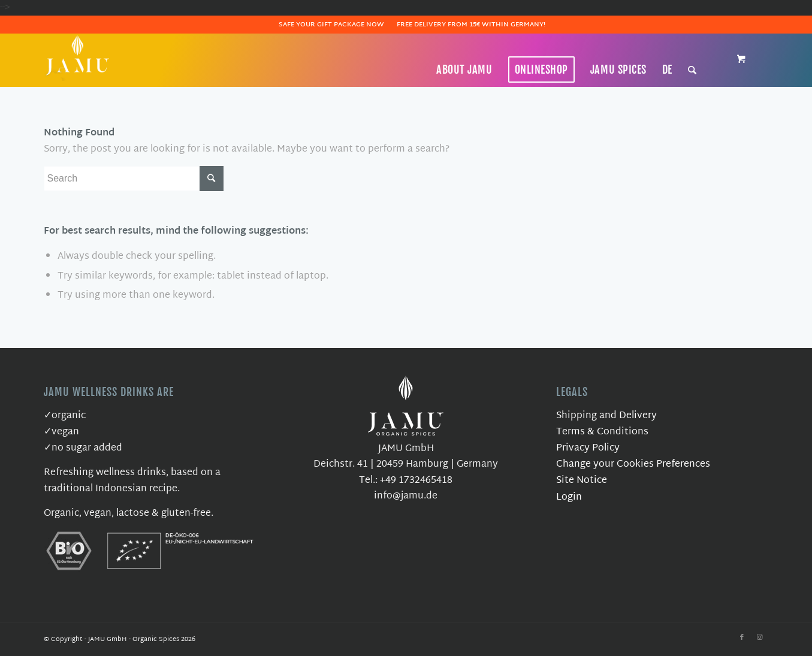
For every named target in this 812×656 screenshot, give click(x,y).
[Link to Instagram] (760, 637)
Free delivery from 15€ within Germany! (471, 25)
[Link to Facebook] (742, 637)
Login (569, 498)
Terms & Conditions (602, 432)
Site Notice (582, 481)
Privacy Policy (588, 448)
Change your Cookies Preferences (633, 465)
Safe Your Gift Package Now (331, 25)
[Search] (692, 69)
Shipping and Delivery (606, 416)
